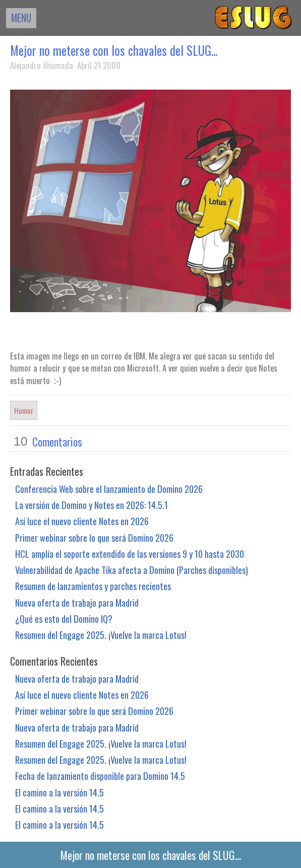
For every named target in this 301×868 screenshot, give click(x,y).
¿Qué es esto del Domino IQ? (64, 619)
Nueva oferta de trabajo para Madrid (77, 602)
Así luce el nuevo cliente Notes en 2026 (82, 521)
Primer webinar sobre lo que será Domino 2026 (94, 537)
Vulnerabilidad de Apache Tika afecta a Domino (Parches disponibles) (132, 570)
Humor (24, 410)
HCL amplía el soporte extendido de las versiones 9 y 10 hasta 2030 (130, 554)
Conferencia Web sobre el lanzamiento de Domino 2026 (109, 489)
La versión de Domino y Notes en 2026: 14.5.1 (92, 505)
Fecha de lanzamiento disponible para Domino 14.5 (100, 776)
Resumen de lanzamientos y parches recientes (93, 586)
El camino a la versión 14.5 (59, 792)
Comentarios (57, 442)
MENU (21, 18)
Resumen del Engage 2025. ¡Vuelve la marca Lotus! (101, 635)
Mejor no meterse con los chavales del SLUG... (114, 50)
